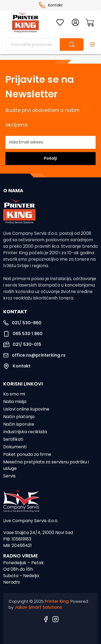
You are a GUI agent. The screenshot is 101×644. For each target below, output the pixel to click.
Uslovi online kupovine (26, 409)
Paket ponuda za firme (27, 454)
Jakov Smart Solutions (38, 607)
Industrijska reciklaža (25, 432)
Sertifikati (13, 439)
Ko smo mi (14, 394)
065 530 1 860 (23, 334)
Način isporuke (19, 424)
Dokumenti (15, 447)
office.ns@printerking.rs (34, 355)
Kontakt (51, 5)
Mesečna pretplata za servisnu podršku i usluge (46, 465)
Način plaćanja (19, 417)
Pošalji (50, 158)
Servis (9, 476)
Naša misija (15, 402)
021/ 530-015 (22, 345)
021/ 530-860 (22, 323)
